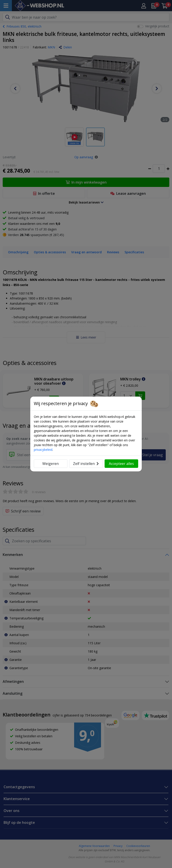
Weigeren (51, 464)
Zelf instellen (86, 464)
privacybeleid (43, 450)
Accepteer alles (121, 464)
